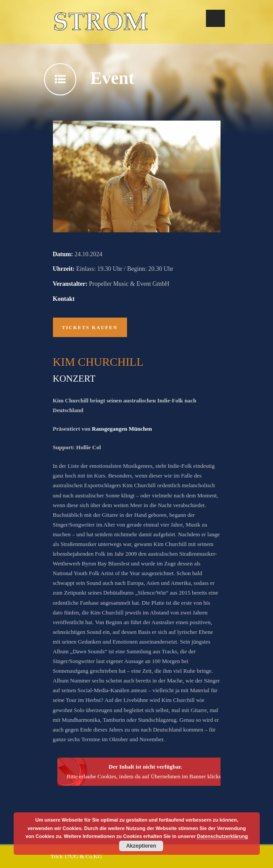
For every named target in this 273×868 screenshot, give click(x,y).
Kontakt (64, 299)
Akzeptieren (141, 846)
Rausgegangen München (122, 429)
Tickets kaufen (90, 327)
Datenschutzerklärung (222, 836)
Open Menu (215, 18)
